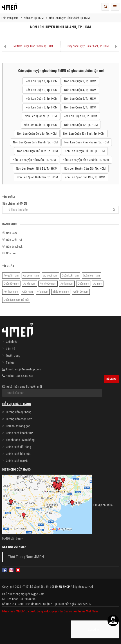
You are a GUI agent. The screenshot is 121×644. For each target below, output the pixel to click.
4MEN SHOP (62, 587)
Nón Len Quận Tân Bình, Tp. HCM (84, 134)
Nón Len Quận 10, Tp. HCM (80, 116)
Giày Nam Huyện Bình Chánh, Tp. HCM (88, 46)
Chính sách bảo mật (18, 454)
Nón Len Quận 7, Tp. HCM (41, 107)
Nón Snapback (14, 247)
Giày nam (28, 292)
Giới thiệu (12, 342)
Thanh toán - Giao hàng (20, 440)
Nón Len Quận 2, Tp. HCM (80, 81)
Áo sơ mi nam (31, 276)
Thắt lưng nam (61, 292)
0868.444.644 (25, 376)
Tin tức (10, 363)
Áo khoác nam (48, 284)
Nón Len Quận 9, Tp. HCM (41, 116)
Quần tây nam (11, 284)
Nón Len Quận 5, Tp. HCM (41, 99)
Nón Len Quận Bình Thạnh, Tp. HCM (35, 142)
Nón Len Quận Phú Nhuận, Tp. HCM (87, 142)
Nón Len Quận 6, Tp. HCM (80, 99)
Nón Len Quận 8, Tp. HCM (80, 107)
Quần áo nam (81, 292)
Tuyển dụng (13, 356)
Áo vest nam (50, 276)
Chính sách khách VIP (19, 433)
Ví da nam (43, 292)
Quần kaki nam (70, 276)
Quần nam (83, 284)
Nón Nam (11, 233)
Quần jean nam (91, 276)
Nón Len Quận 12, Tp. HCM (81, 125)
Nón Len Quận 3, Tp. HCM (41, 90)
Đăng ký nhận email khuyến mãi (52, 391)
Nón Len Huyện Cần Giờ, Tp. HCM (85, 169)
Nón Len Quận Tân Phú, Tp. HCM (85, 177)
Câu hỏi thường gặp (18, 426)
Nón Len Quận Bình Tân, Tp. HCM (37, 177)
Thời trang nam (10, 18)
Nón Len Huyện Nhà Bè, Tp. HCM (37, 169)
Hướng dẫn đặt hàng (19, 412)
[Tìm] (114, 210)
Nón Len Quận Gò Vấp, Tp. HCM (37, 134)
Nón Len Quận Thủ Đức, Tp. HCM (38, 151)
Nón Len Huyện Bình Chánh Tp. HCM (69, 18)
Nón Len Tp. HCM (34, 18)
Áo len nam (67, 284)
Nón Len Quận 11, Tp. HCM (41, 125)
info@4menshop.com (28, 369)
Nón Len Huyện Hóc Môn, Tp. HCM (34, 160)
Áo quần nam (11, 276)
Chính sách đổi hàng (18, 447)
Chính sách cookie (17, 461)
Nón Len (11, 253)
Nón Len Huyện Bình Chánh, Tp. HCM (86, 160)
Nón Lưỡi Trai (14, 240)
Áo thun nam (11, 292)
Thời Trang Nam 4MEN (26, 557)
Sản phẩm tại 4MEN (60, 208)
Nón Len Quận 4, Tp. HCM (80, 90)
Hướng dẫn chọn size (19, 419)
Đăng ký (111, 379)
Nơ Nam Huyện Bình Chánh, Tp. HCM (33, 46)
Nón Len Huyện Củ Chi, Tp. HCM (85, 151)
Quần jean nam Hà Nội (16, 300)
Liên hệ (10, 349)
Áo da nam (29, 284)
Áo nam (98, 284)
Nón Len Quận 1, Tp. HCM (41, 81)
